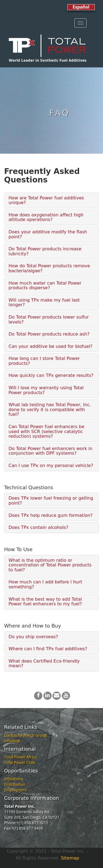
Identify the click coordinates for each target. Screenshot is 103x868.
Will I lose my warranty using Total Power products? (46, 390)
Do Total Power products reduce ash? (49, 334)
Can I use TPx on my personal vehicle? (51, 465)
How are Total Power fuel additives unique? (46, 200)
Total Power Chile (20, 762)
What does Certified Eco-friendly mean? (44, 664)
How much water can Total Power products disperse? (45, 286)
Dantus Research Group (25, 735)
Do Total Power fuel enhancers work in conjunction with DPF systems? (50, 451)
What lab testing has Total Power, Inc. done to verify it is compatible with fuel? (50, 409)
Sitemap (70, 858)
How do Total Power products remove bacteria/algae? (49, 268)
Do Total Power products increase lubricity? (45, 251)
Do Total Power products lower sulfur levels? (49, 320)
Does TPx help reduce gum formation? (51, 515)
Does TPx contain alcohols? (38, 527)
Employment (16, 790)
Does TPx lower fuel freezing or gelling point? (51, 501)
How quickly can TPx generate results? (51, 375)
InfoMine (12, 741)
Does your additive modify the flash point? (48, 234)
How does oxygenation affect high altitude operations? (46, 217)
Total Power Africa (20, 757)
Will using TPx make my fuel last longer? (44, 303)
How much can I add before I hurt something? (45, 584)
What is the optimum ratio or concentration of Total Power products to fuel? (50, 565)
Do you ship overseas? (33, 637)
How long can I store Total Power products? (44, 361)
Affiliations (14, 779)
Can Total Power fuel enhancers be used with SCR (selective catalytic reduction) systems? (46, 431)
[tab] (51, 200)
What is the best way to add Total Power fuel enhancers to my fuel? (45, 602)
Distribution (15, 784)
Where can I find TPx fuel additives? (48, 649)
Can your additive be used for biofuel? (51, 346)
